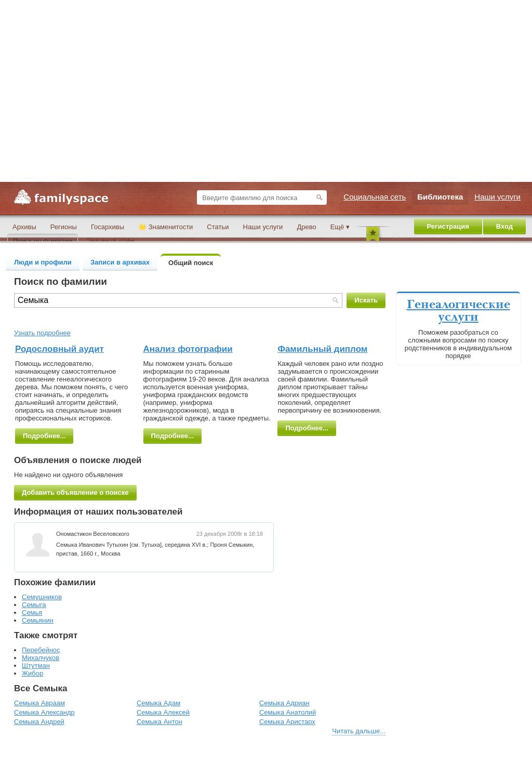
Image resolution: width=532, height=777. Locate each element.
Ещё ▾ (340, 227)
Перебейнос (41, 650)
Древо (306, 227)
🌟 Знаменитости (165, 227)
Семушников (42, 597)
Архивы (24, 227)
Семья (32, 613)
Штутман (36, 666)
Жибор (32, 673)
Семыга (34, 605)
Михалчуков (41, 658)
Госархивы (108, 227)
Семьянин (38, 620)
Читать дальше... (359, 731)
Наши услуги (263, 227)
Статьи (218, 227)
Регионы (64, 227)
